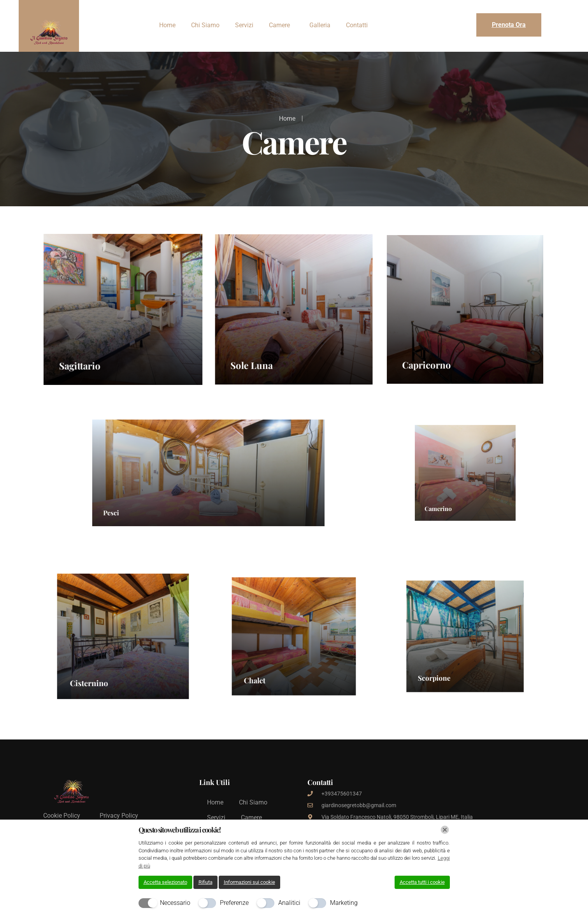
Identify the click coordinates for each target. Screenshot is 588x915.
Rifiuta (205, 882)
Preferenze (234, 903)
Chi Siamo (205, 25)
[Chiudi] (445, 830)
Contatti (357, 25)
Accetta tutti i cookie (422, 882)
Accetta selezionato (165, 882)
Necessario (175, 903)
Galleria (320, 25)
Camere (279, 25)
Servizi (244, 25)
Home (167, 25)
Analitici (289, 903)
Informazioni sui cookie (249, 882)
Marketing (344, 903)
